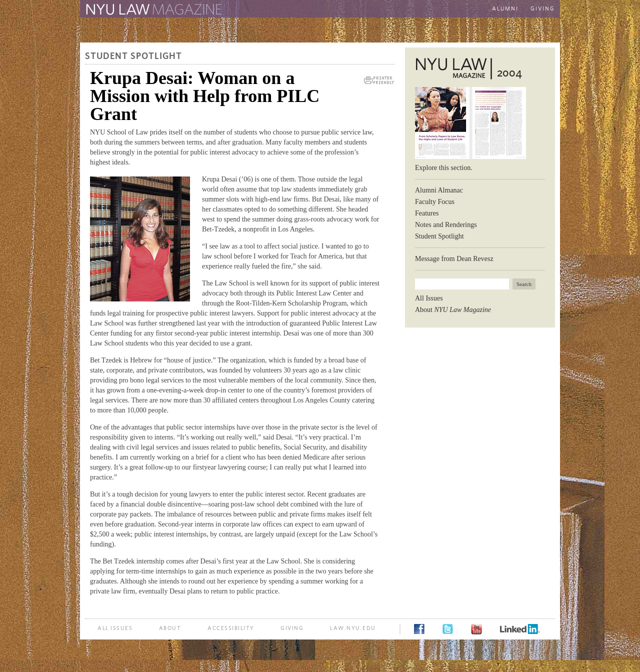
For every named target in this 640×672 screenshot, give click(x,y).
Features (427, 213)
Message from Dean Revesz (454, 259)
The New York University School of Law (332, 10)
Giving (543, 9)
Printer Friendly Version (379, 80)
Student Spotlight (133, 56)
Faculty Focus (435, 202)
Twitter (448, 629)
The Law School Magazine (152, 9)
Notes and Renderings (446, 225)
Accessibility (231, 628)
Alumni (505, 9)
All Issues (429, 298)
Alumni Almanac (439, 190)
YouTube (476, 629)
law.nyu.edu (353, 628)
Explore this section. (444, 168)
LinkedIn (520, 629)
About (453, 310)
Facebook (419, 629)
